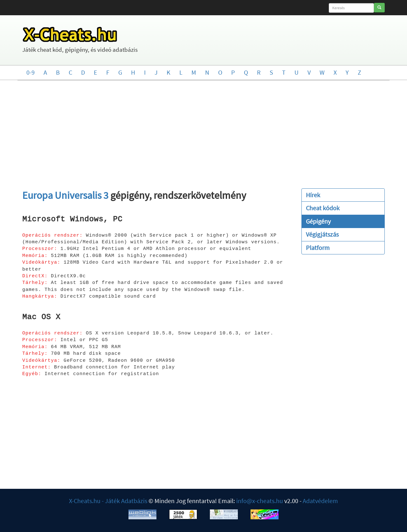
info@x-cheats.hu (260, 501)
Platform (318, 248)
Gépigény (318, 221)
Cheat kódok (323, 208)
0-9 (31, 72)
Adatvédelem (320, 501)
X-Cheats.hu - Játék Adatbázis (108, 501)
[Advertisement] (203, 131)
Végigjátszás (322, 234)
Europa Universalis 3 (65, 195)
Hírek (313, 195)
